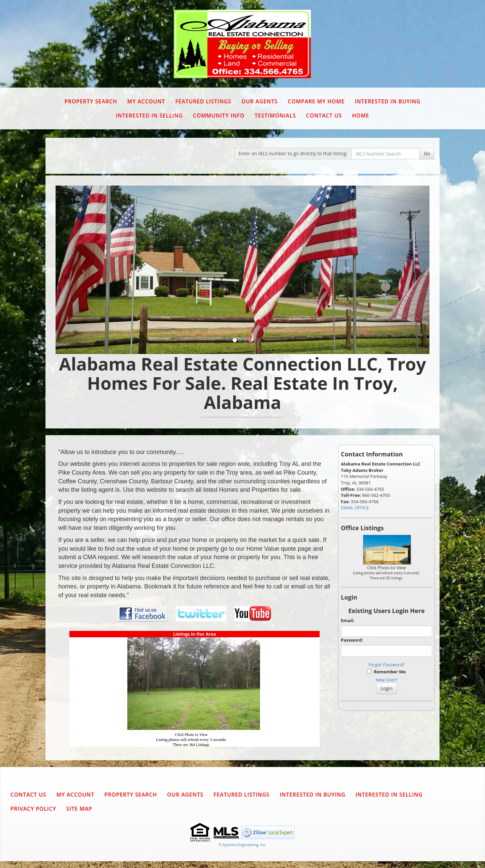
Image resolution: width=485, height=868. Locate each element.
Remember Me (386, 672)
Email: (348, 620)
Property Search (91, 101)
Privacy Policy (33, 809)
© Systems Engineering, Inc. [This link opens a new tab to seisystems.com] (243, 845)
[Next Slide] (402, 270)
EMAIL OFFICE (355, 508)
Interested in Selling (149, 116)
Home (361, 116)
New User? (386, 680)
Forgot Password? (386, 665)
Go (427, 153)
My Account (146, 101)
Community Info (219, 116)
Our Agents (260, 101)
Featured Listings (203, 101)
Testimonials (275, 116)
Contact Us (324, 116)
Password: (352, 640)
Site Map (79, 809)
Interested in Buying (387, 101)
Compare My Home (316, 101)
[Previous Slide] (84, 270)
